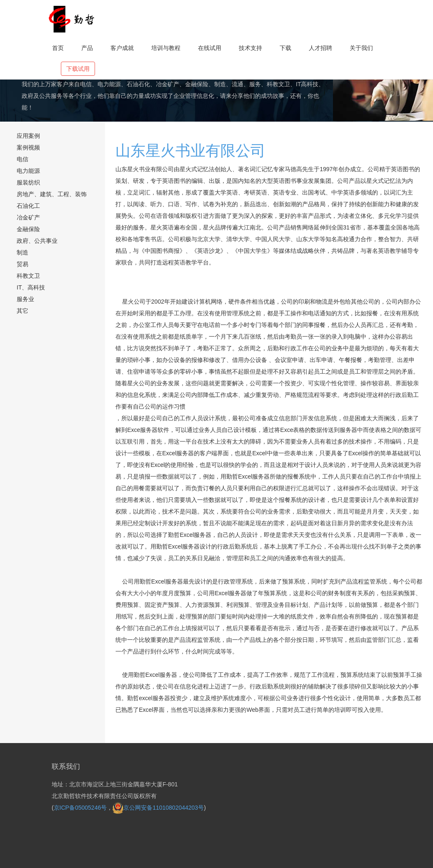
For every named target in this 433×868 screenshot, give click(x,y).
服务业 (25, 299)
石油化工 (28, 206)
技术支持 (250, 48)
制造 (23, 252)
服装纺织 (28, 182)
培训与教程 (166, 48)
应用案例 (28, 136)
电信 (23, 159)
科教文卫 (28, 276)
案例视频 (28, 147)
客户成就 (122, 48)
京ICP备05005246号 (80, 808)
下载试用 (78, 69)
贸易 (23, 264)
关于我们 (361, 48)
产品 (87, 48)
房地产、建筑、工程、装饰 (52, 194)
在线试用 (210, 48)
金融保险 (28, 229)
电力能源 (28, 171)
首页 (58, 48)
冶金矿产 (28, 217)
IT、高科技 (31, 287)
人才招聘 (320, 48)
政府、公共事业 (37, 241)
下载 (285, 48)
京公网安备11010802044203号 (158, 808)
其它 (23, 311)
